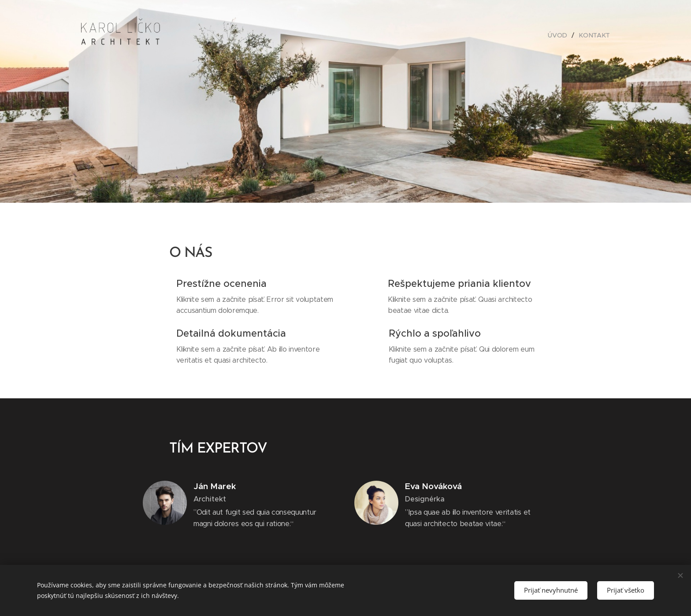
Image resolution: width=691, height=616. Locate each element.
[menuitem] (561, 35)
